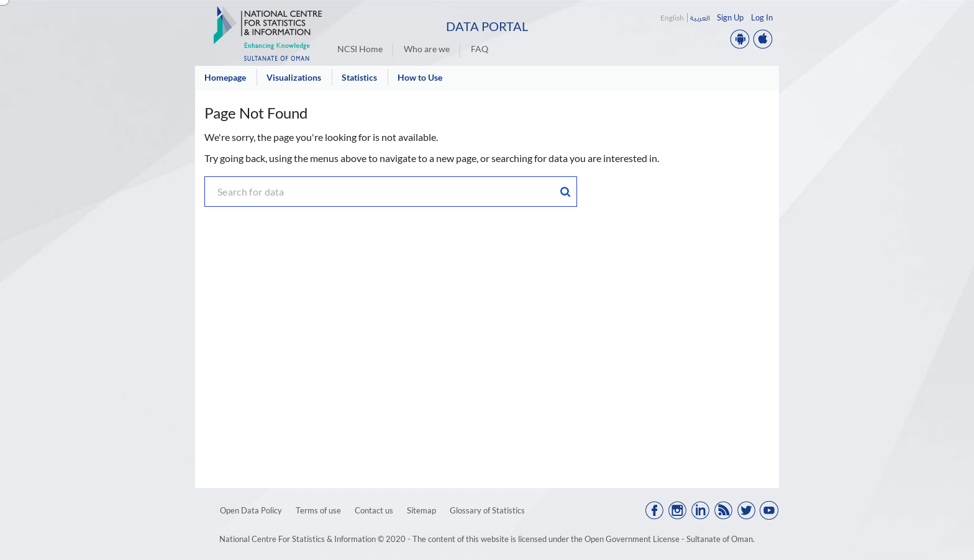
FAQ (480, 49)
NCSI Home (360, 49)
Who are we (427, 49)
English (672, 18)
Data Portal (487, 26)
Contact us (374, 510)
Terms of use (318, 510)
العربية (700, 18)
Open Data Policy (251, 510)
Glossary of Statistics (487, 510)
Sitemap (421, 510)
